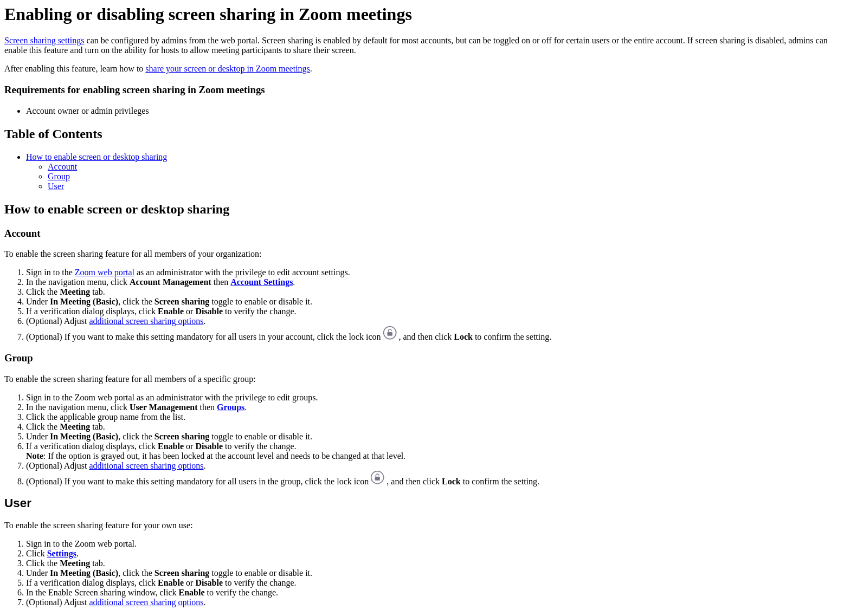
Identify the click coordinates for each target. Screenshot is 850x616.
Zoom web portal (105, 272)
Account (62, 167)
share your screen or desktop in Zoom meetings (227, 69)
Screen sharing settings (44, 40)
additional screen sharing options (146, 321)
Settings (62, 553)
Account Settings (262, 282)
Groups (231, 407)
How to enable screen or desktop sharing (96, 157)
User (56, 186)
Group (59, 176)
